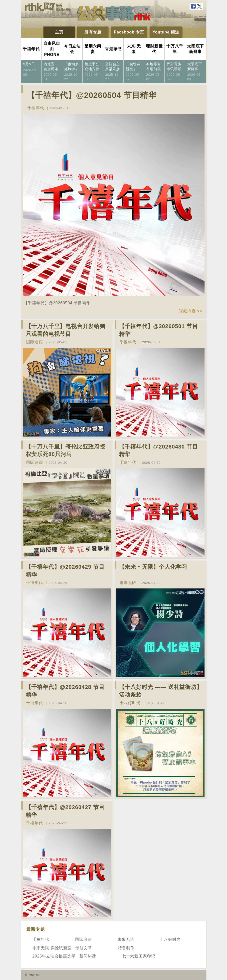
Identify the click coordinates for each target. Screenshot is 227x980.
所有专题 (93, 32)
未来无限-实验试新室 (52, 948)
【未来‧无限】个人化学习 (153, 567)
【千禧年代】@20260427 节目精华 (65, 811)
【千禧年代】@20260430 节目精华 (159, 451)
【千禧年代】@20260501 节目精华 (159, 330)
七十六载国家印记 (139, 956)
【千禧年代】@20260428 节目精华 (65, 691)
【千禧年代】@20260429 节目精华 (65, 571)
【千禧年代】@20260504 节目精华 (92, 95)
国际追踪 (35, 342)
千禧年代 (36, 108)
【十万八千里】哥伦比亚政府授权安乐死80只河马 (66, 451)
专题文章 (84, 948)
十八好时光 (130, 703)
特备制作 (126, 948)
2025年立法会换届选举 (54, 956)
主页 (59, 32)
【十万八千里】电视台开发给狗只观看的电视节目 (66, 330)
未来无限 (128, 583)
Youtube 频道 (166, 32)
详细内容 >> (191, 311)
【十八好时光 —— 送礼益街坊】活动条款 (161, 691)
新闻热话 (88, 956)
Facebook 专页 (129, 32)
